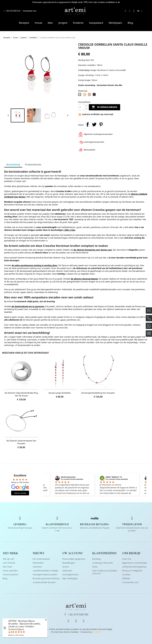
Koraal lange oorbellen (60, 393)
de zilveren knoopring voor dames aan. (93, 250)
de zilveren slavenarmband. (84, 279)
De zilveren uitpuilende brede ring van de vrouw (21, 394)
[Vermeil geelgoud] (85, 95)
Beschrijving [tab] (13, 165)
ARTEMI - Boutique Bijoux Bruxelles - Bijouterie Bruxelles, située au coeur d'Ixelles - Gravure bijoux (24, 625)
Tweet (94, 125)
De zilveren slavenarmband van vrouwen (21, 442)
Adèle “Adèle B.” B (114, 477)
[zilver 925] (80, 95)
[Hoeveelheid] (81, 107)
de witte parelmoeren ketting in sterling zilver (35, 265)
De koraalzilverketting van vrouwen (98, 393)
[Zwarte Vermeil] (94, 95)
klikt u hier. (70, 230)
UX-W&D (97, 632)
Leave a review (20, 493)
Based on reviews (16, 635)
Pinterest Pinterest (101, 125)
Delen (88, 125)
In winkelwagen (105, 107)
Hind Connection (68, 477)
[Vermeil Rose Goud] (90, 95)
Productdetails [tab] (33, 165)
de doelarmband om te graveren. (28, 306)
